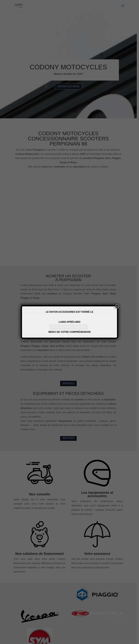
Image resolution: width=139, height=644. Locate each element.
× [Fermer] (117, 306)
